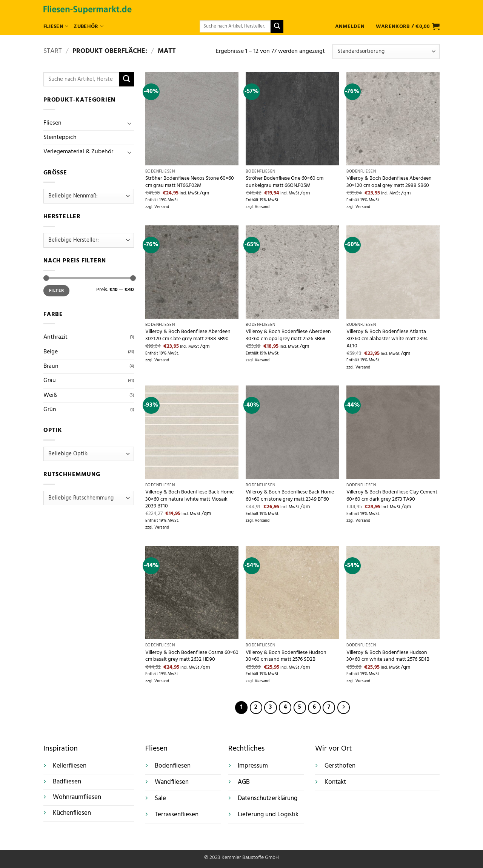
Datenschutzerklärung (268, 799)
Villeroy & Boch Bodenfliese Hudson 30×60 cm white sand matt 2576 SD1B (388, 656)
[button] (350, 27)
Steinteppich (60, 137)
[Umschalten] (129, 123)
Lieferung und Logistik (268, 815)
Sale (160, 799)
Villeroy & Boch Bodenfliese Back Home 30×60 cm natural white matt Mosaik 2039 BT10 (189, 500)
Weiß (50, 395)
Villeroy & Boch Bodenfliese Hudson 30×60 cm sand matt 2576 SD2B (286, 656)
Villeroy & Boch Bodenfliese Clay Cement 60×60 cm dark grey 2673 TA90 (392, 496)
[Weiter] (344, 707)
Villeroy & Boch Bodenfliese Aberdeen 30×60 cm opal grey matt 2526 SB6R (288, 335)
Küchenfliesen (72, 813)
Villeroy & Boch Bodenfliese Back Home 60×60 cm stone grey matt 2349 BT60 (290, 496)
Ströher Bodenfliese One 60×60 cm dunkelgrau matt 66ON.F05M (285, 182)
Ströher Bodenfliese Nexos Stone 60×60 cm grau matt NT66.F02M (190, 182)
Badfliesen (67, 782)
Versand (162, 207)
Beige (51, 352)
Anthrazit (55, 337)
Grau (50, 381)
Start (53, 51)
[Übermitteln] (277, 26)
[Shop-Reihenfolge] (386, 52)
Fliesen (56, 27)
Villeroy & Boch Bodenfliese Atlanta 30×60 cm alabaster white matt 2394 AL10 (387, 339)
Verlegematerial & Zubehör (78, 152)
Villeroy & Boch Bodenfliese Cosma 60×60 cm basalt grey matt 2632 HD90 (192, 656)
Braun (51, 366)
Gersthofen (340, 766)
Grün (50, 410)
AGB (244, 782)
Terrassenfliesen (177, 815)
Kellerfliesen (70, 766)
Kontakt (335, 782)
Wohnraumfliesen (77, 797)
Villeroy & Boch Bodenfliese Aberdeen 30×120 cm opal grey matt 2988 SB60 (389, 182)
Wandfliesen (172, 782)
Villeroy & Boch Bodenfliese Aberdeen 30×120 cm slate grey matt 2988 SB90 (188, 335)
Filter (56, 291)
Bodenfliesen (173, 766)
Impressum (253, 766)
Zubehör (88, 27)
